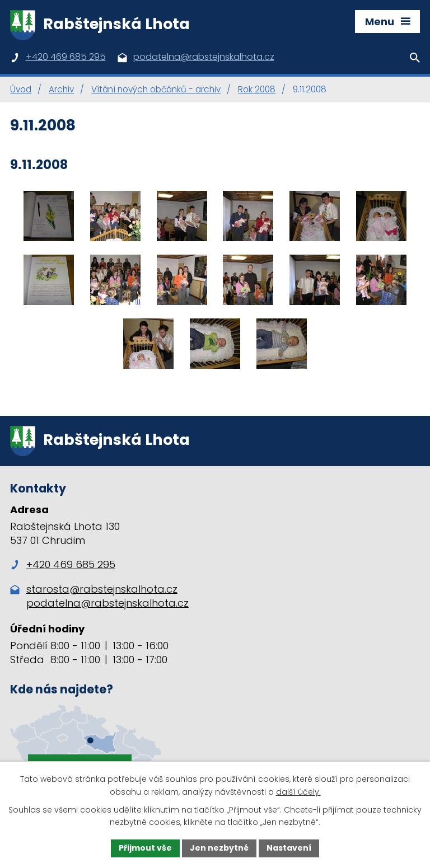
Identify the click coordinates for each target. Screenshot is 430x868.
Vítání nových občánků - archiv (156, 89)
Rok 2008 (257, 89)
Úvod (21, 89)
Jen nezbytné (219, 848)
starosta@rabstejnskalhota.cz (102, 589)
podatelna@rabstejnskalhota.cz (107, 603)
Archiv (61, 89)
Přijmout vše (145, 848)
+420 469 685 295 (63, 564)
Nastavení (289, 848)
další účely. (298, 792)
